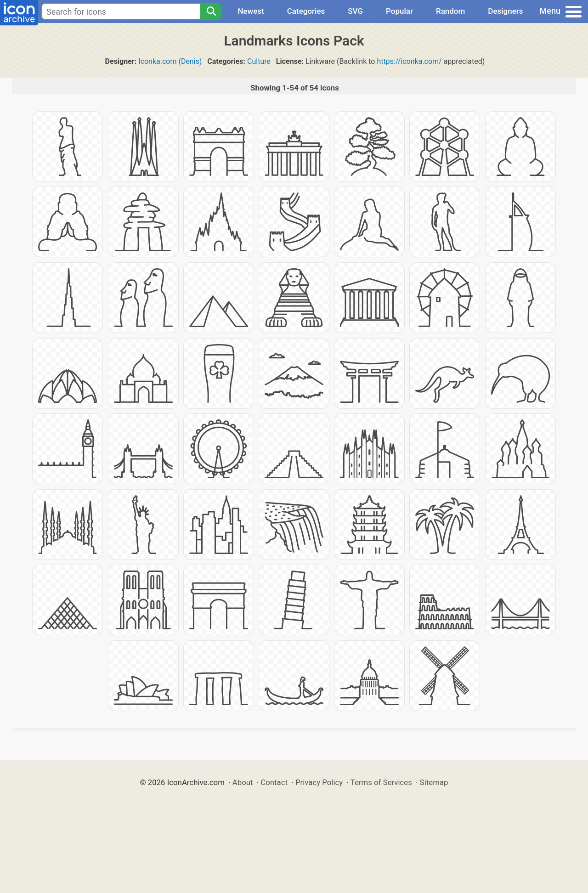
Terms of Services (381, 782)
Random (450, 11)
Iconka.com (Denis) (170, 61)
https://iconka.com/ (409, 61)
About (243, 782)
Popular (399, 11)
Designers (505, 11)
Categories (306, 11)
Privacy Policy (319, 782)
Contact (274, 782)
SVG (355, 11)
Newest (251, 11)
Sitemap (434, 782)
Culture (259, 61)
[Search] (211, 11)
